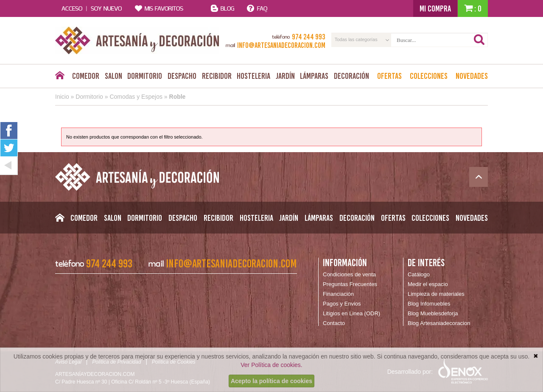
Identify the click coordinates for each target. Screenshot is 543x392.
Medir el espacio (428, 284)
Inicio (62, 97)
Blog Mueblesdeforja (433, 313)
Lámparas (314, 76)
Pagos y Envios (342, 304)
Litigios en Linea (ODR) (351, 313)
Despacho (182, 76)
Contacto (334, 323)
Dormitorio (145, 76)
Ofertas (389, 76)
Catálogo (419, 274)
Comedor (86, 76)
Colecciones (429, 76)
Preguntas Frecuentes (350, 284)
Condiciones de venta (349, 274)
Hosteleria (253, 76)
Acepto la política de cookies (271, 381)
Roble (178, 97)
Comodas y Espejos (136, 97)
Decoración (351, 76)
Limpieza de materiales (436, 294)
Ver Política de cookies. (271, 365)
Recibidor (217, 76)
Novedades (472, 76)
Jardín (285, 76)
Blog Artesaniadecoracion (439, 323)
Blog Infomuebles (429, 304)
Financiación (338, 294)
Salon (113, 76)
